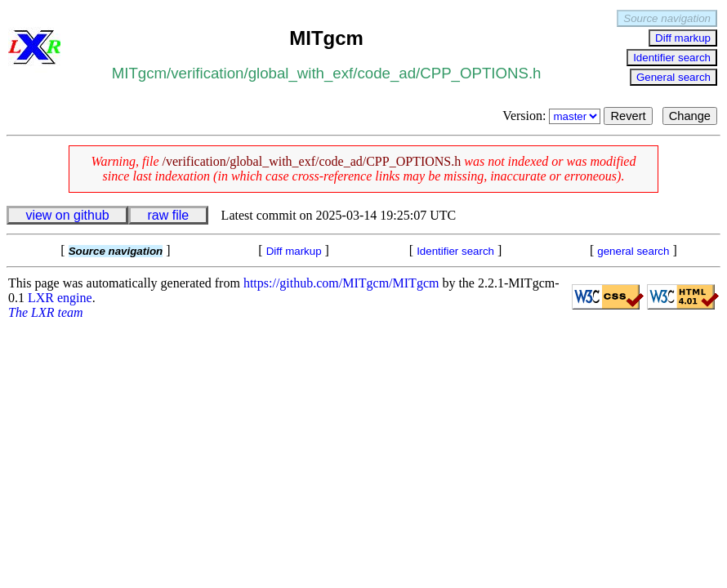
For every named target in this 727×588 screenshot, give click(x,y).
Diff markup (683, 38)
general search (633, 251)
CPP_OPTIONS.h (480, 73)
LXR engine (60, 298)
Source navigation (667, 18)
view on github (67, 215)
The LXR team (46, 312)
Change (690, 116)
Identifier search (672, 58)
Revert (628, 116)
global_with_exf (301, 73)
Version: (553, 116)
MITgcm (139, 73)
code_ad (386, 73)
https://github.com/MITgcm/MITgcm (341, 283)
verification (207, 73)
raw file (169, 215)
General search (673, 77)
